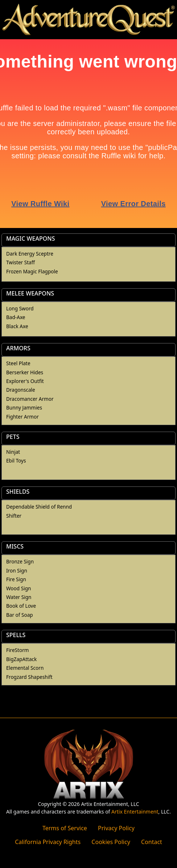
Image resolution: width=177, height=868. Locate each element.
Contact (152, 842)
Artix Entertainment (135, 812)
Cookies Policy (111, 842)
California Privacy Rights (48, 842)
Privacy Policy (116, 828)
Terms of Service (65, 828)
